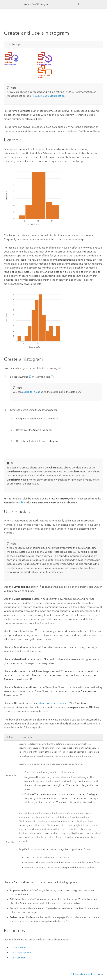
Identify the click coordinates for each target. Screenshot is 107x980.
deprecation (48, 96)
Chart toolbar (17, 958)
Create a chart (18, 948)
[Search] (80, 4)
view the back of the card (54, 703)
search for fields (31, 392)
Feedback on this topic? (89, 974)
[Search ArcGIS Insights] (51, 4)
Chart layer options (21, 953)
